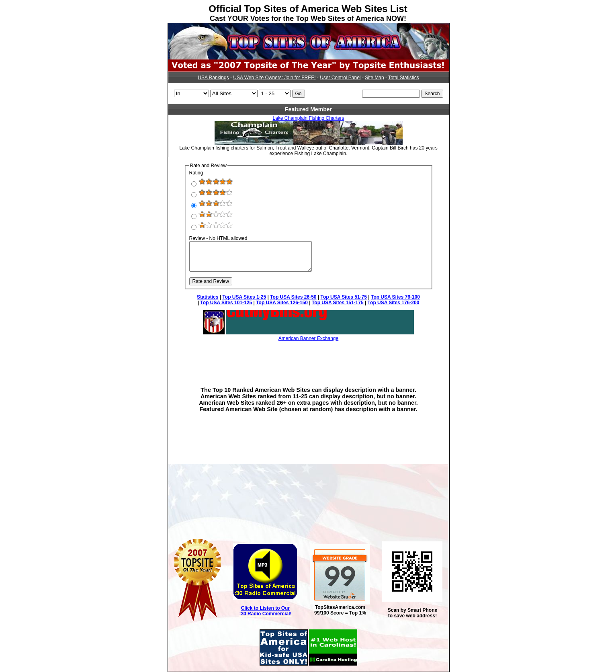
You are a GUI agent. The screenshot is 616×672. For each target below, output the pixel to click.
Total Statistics (404, 78)
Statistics (208, 297)
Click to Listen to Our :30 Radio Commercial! (265, 611)
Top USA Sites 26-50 (293, 297)
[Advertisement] (309, 358)
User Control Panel (340, 78)
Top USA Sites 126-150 (282, 303)
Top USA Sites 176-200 (394, 303)
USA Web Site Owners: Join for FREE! (274, 78)
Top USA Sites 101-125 (226, 303)
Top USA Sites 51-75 (344, 297)
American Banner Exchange (308, 338)
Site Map (374, 78)
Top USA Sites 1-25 (244, 297)
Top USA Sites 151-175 (338, 303)
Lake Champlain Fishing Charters (308, 118)
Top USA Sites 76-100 (395, 297)
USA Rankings (213, 78)
